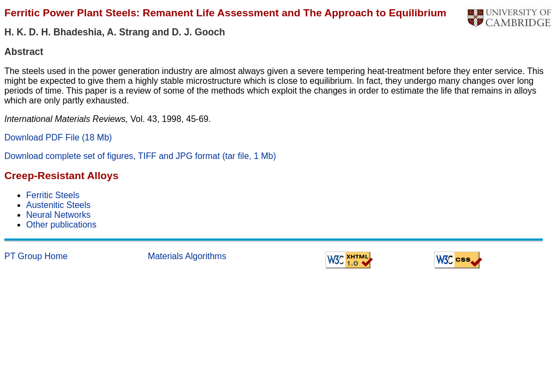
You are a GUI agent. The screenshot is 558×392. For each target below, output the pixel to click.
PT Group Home (36, 256)
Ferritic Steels (53, 195)
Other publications (61, 225)
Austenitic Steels (58, 205)
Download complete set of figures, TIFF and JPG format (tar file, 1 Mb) (140, 156)
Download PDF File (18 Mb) (58, 137)
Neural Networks (58, 215)
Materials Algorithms (187, 256)
